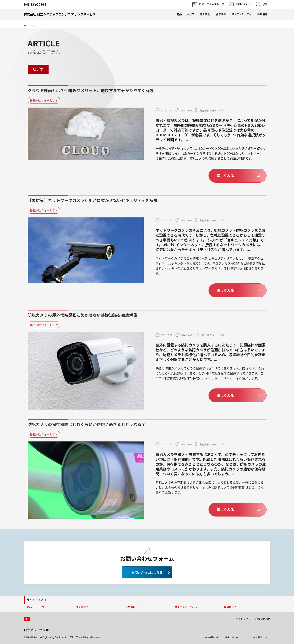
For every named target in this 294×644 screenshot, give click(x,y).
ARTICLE (44, 43)
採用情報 (262, 14)
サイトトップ (30, 26)
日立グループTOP (36, 630)
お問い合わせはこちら (147, 572)
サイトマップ (243, 619)
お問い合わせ (263, 619)
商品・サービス (35, 607)
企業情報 (221, 14)
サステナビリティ (241, 14)
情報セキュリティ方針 (236, 637)
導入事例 (205, 14)
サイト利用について (261, 637)
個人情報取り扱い (212, 637)
